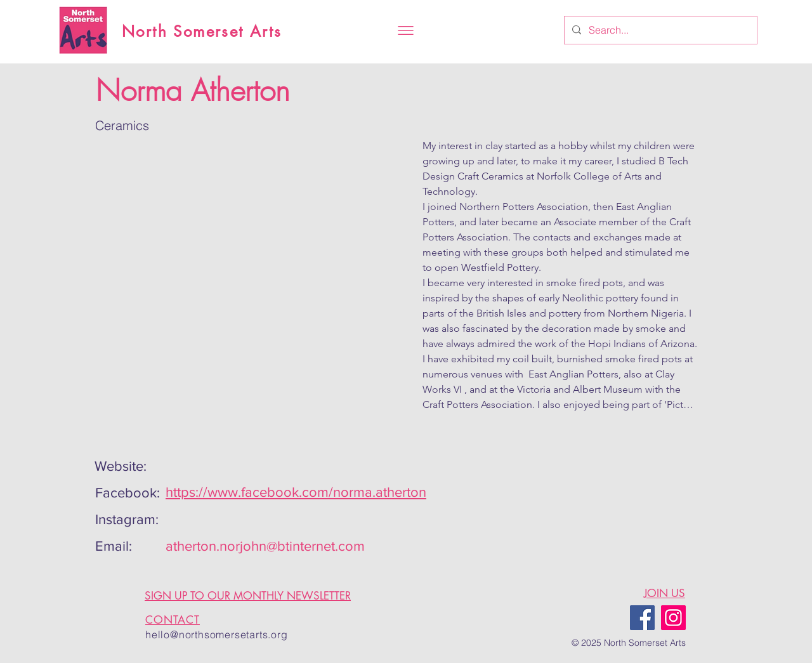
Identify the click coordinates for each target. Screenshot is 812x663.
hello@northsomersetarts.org (217, 634)
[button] (406, 30)
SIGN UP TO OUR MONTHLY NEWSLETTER (248, 596)
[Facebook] (642, 618)
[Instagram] (673, 618)
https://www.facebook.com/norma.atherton (296, 492)
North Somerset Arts (202, 31)
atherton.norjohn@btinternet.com (265, 546)
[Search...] (659, 30)
